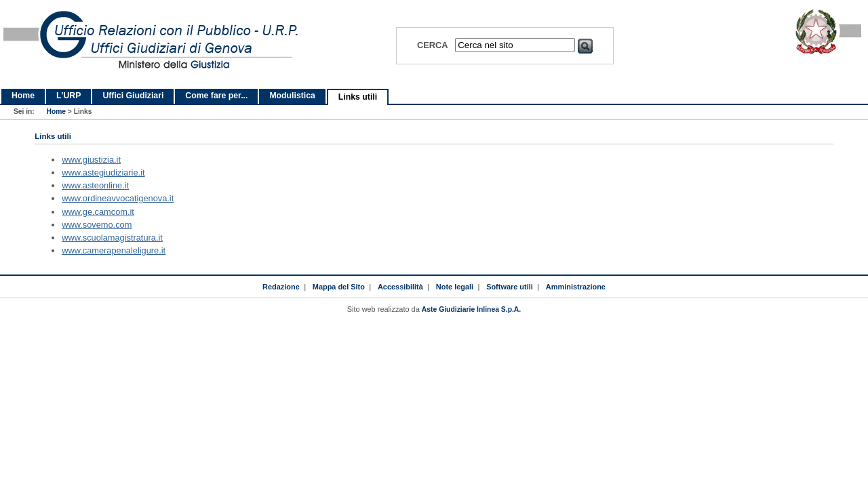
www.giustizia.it (91, 160)
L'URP (68, 96)
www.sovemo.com (97, 225)
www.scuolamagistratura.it (112, 238)
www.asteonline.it (95, 185)
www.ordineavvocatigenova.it (118, 198)
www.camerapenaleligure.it (114, 250)
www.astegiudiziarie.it (103, 172)
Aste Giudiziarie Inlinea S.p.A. (471, 309)
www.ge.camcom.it (98, 212)
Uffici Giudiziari (133, 96)
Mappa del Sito (339, 287)
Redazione (281, 287)
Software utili (510, 287)
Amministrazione (576, 287)
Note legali (455, 287)
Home (23, 96)
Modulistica (292, 96)
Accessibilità (400, 287)
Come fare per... (216, 96)
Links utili (358, 97)
